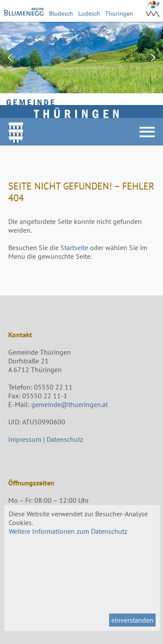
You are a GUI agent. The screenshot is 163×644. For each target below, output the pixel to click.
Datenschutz (65, 439)
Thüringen (119, 13)
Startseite (74, 247)
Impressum (25, 439)
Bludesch (61, 13)
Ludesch (89, 13)
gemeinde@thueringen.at (70, 404)
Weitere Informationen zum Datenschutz (68, 531)
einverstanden (132, 620)
